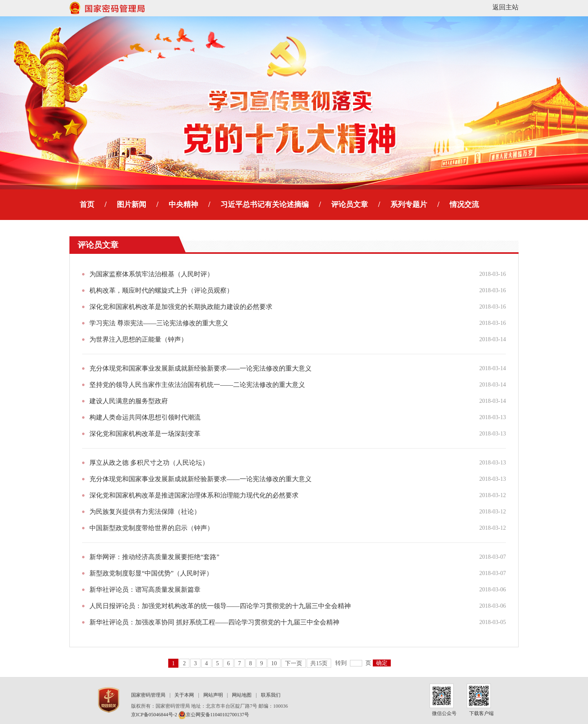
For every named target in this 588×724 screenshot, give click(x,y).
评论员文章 (350, 204)
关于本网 (184, 695)
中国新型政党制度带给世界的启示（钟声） (151, 528)
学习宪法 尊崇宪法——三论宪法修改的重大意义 (159, 323)
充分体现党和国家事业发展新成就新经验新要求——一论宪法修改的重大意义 (200, 368)
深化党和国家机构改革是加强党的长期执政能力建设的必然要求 (181, 307)
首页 (87, 204)
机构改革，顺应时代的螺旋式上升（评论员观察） (161, 290)
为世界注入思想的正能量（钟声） (138, 339)
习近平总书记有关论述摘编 (265, 204)
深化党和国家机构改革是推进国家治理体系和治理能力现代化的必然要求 (194, 495)
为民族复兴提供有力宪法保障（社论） (145, 512)
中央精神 (183, 204)
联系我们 (271, 695)
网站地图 (242, 695)
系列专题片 (409, 204)
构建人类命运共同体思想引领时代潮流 (145, 417)
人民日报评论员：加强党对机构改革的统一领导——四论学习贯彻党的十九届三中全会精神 (220, 606)
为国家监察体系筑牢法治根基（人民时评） (151, 274)
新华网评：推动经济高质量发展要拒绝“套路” (154, 557)
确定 (382, 663)
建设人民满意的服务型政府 (129, 401)
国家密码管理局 (148, 695)
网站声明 (213, 695)
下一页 (294, 663)
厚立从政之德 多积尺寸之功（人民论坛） (149, 463)
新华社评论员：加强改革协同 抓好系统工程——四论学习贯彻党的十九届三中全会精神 (214, 622)
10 (274, 663)
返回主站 (506, 7)
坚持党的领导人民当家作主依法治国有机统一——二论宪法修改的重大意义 (197, 385)
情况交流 (464, 204)
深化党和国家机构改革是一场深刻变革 (145, 434)
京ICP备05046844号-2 (154, 715)
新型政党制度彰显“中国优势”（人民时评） (151, 573)
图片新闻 (131, 204)
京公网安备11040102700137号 (214, 715)
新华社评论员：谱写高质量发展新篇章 (145, 590)
